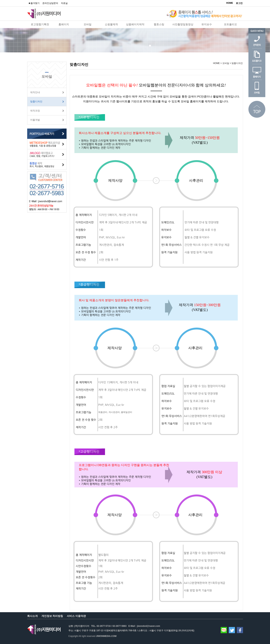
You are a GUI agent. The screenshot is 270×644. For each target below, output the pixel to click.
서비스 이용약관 (76, 616)
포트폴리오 (230, 24)
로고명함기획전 (40, 24)
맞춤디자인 (36, 102)
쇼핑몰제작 (111, 24)
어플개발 (35, 120)
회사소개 (32, 616)
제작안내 (35, 92)
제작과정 (35, 111)
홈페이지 (64, 24)
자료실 (64, 3)
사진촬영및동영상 (183, 24)
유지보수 (207, 24)
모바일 (88, 24)
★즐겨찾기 (34, 3)
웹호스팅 (159, 24)
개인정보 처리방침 (52, 616)
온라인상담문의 (50, 3)
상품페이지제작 (135, 24)
